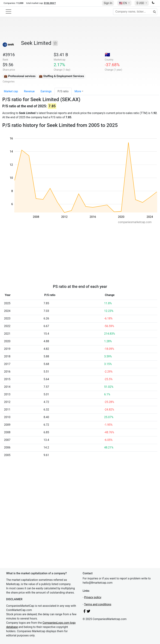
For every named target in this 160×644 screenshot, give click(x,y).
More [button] (78, 91)
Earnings (46, 91)
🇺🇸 (123, 3)
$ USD (141, 3)
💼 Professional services (20, 76)
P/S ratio (63, 91)
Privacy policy (93, 597)
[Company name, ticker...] (135, 12)
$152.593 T (50, 3)
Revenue (29, 91)
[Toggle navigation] (8, 11)
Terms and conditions (98, 604)
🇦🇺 (107, 55)
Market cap (11, 91)
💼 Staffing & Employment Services (61, 76)
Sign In (108, 3)
